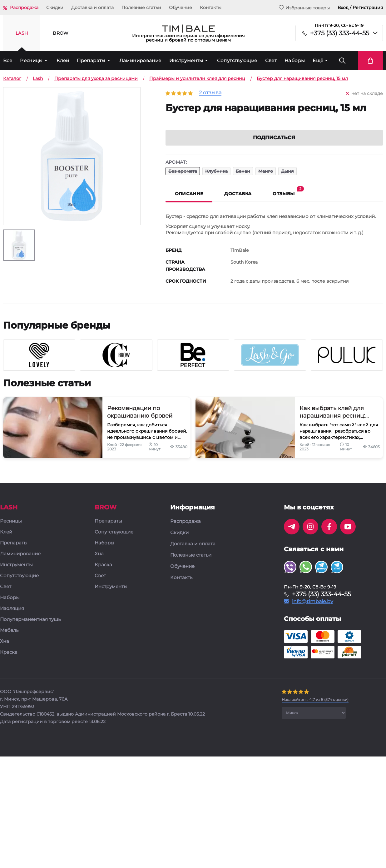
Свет (271, 60)
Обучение (181, 7)
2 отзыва (210, 93)
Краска (9, 661)
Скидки (55, 7)
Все (8, 60)
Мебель (9, 639)
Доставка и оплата (92, 7)
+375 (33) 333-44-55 (340, 33)
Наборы (295, 60)
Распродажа (24, 7)
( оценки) (315, 708)
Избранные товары (304, 8)
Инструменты (186, 60)
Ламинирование (140, 60)
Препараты (91, 60)
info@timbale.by (313, 610)
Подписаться (274, 146)
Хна (5, 650)
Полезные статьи (141, 7)
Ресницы (31, 60)
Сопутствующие (237, 60)
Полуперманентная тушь (30, 628)
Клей (63, 60)
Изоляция (12, 617)
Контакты (211, 7)
